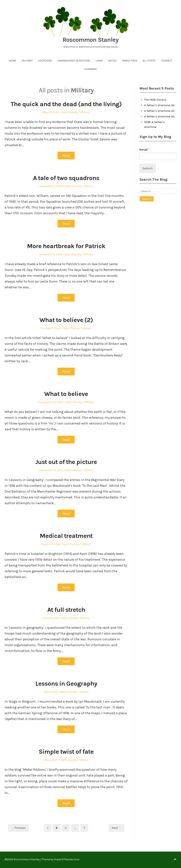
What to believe (66, 394)
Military (27, 61)
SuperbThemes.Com (67, 859)
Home (12, 61)
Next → (116, 827)
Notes (112, 61)
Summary (91, 69)
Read (66, 155)
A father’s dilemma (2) (159, 116)
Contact (167, 61)
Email (145, 150)
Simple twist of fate (66, 751)
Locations (45, 61)
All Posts (149, 61)
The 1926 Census (155, 100)
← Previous (18, 827)
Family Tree (130, 61)
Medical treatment (66, 535)
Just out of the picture (66, 462)
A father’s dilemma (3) (159, 111)
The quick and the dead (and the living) (66, 104)
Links (99, 61)
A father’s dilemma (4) (159, 105)
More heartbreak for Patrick (66, 246)
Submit (148, 168)
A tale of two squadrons (66, 178)
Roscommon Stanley (90, 40)
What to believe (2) (66, 320)
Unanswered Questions (74, 61)
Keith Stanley (70, 112)
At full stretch (66, 609)
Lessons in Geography (66, 683)
